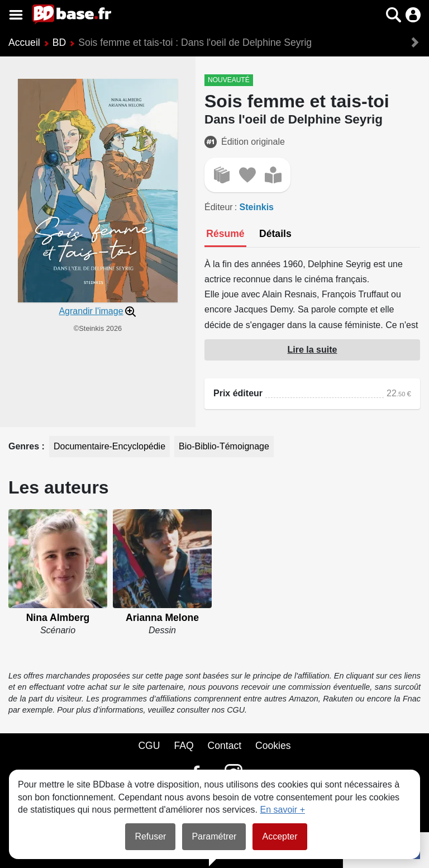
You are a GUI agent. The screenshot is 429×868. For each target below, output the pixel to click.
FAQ (183, 746)
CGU (149, 746)
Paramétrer (214, 836)
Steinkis (257, 207)
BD (59, 42)
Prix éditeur (238, 393)
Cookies (273, 746)
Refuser (150, 836)
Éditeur (219, 207)
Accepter (280, 836)
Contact (224, 746)
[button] (394, 15)
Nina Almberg (58, 618)
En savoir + (283, 810)
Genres (25, 446)
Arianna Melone (162, 618)
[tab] (225, 235)
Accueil (24, 42)
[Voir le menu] (16, 15)
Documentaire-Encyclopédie (109, 446)
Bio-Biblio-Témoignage (224, 446)
